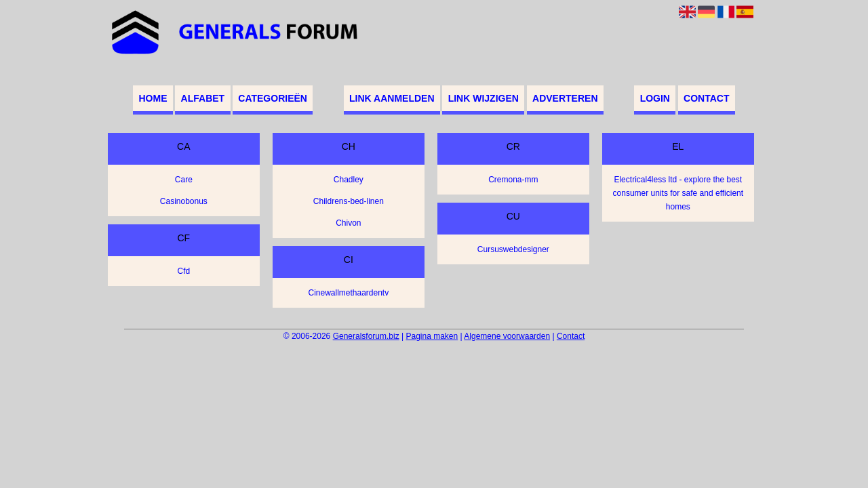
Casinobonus (184, 201)
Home (153, 98)
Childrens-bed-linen (349, 201)
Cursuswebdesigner (513, 249)
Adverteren (565, 98)
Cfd (183, 271)
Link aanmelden (392, 98)
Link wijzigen (484, 98)
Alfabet (203, 98)
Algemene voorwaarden (507, 336)
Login (655, 98)
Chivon (348, 223)
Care (184, 180)
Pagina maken (432, 336)
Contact (706, 98)
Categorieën (273, 98)
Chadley (349, 180)
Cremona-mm (513, 180)
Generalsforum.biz (366, 336)
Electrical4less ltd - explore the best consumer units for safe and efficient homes (678, 193)
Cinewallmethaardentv (348, 293)
